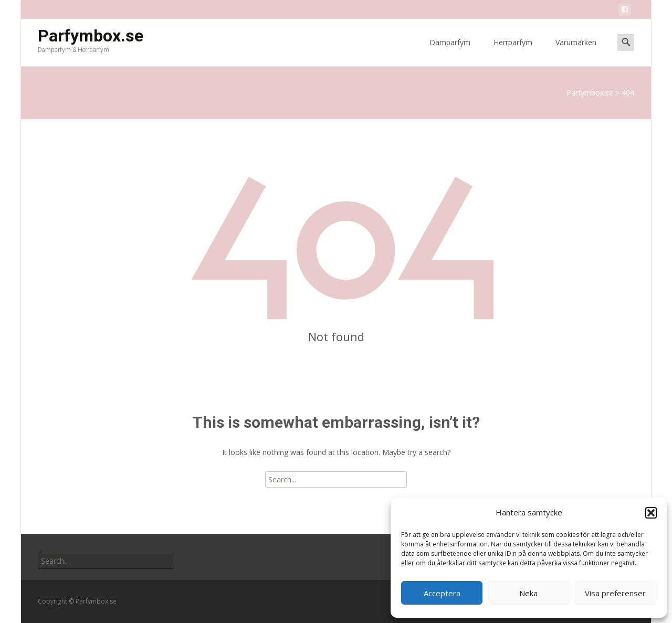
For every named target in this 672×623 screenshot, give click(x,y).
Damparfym (450, 52)
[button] (651, 513)
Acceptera (442, 593)
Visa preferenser (615, 593)
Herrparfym (513, 52)
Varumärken (576, 52)
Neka (528, 593)
